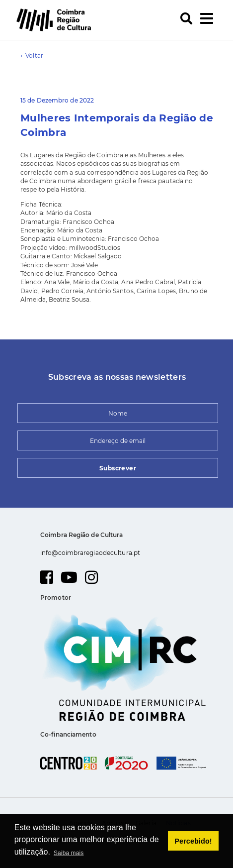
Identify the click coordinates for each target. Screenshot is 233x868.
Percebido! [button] (193, 841)
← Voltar (32, 55)
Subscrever (118, 468)
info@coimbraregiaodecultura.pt (90, 553)
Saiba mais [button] (69, 853)
